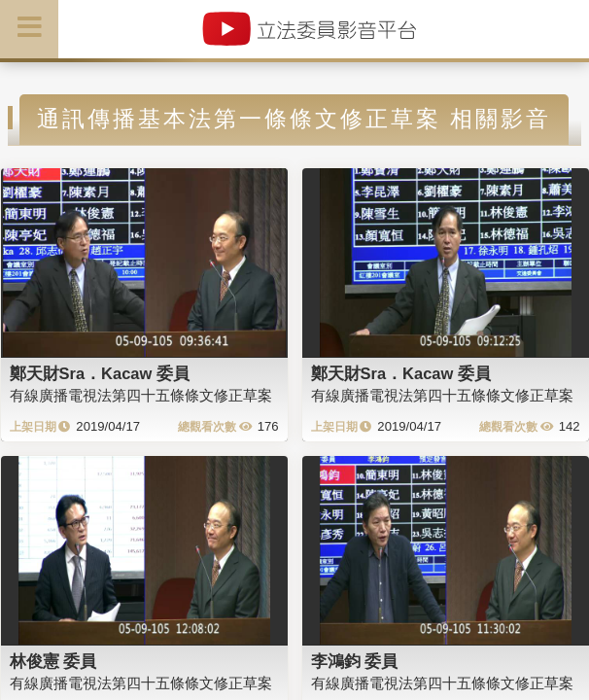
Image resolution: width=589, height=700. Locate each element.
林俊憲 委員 (53, 661)
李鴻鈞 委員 (355, 661)
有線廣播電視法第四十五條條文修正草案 (141, 395)
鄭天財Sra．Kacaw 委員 (100, 373)
